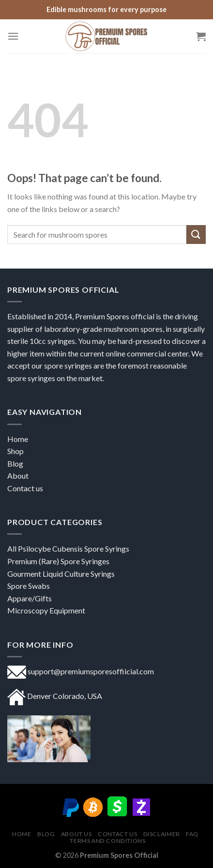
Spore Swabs (29, 586)
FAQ (192, 834)
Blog (46, 834)
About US (76, 834)
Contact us (25, 488)
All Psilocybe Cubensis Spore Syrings (68, 548)
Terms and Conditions (107, 841)
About (18, 476)
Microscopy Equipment (46, 610)
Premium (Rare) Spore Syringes (58, 561)
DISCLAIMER (162, 834)
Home (18, 439)
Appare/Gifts (30, 598)
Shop (16, 451)
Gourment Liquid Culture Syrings (61, 574)
